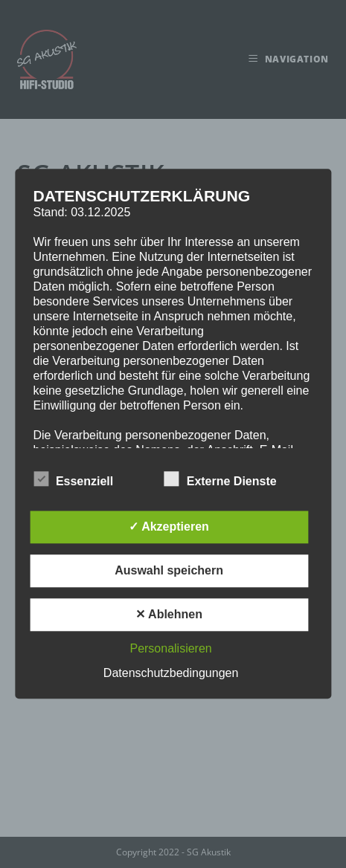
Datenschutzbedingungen (171, 674)
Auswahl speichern (169, 571)
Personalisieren (170, 649)
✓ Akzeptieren (169, 527)
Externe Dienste (221, 479)
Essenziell (73, 479)
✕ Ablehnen (169, 615)
